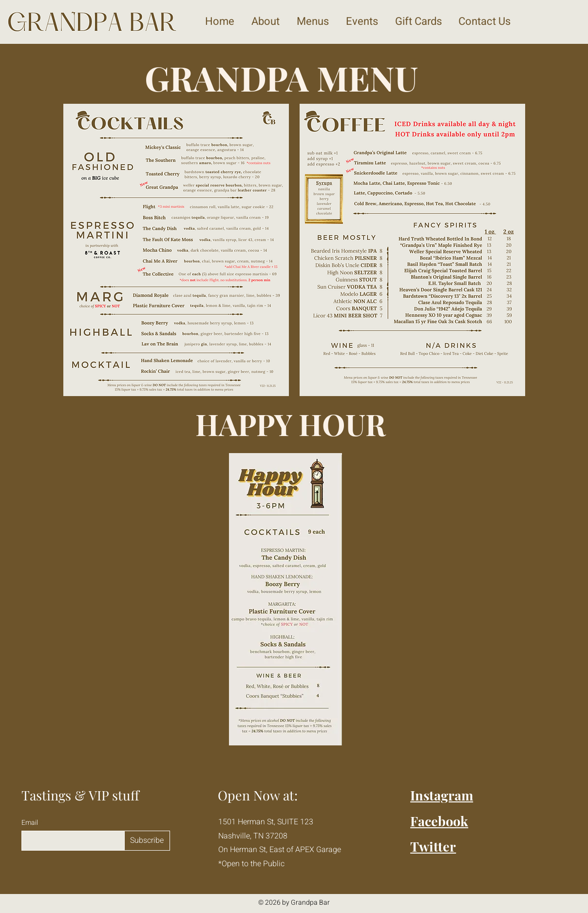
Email (30, 823)
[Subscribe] (147, 841)
